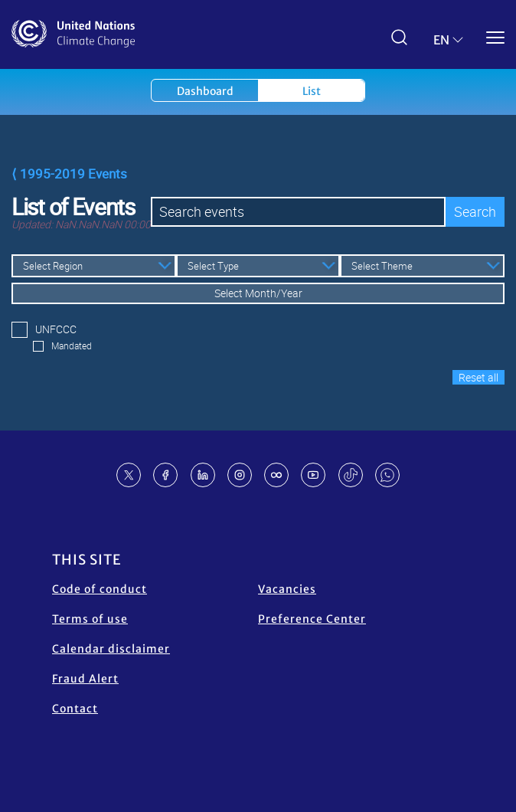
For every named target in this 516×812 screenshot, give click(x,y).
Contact (75, 709)
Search (475, 211)
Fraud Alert (85, 679)
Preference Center (312, 619)
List (312, 91)
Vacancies (287, 589)
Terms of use (90, 619)
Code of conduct (100, 589)
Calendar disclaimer (111, 649)
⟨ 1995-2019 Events (69, 174)
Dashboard (205, 91)
